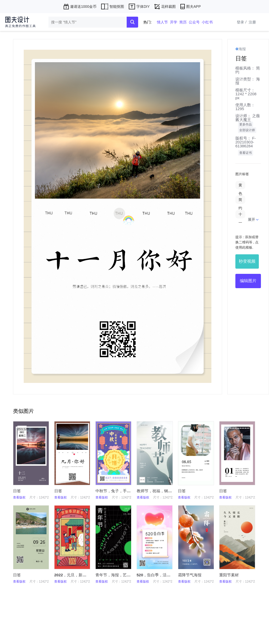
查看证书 (246, 153)
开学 (174, 22)
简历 (183, 22)
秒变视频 (247, 261)
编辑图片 (248, 281)
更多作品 (246, 124)
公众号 (194, 22)
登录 (242, 22)
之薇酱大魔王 (248, 118)
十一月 (240, 223)
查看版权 (19, 497)
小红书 (207, 22)
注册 (252, 22)
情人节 (162, 22)
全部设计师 (247, 130)
